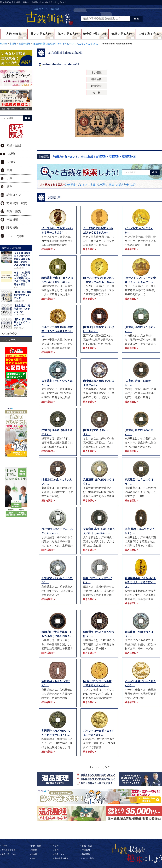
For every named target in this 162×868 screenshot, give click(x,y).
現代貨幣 (12, 228)
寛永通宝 (102, 185)
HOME (5, 846)
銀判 (9, 187)
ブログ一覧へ (11, 334)
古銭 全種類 (14, 34)
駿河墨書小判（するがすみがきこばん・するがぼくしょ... (140, 583)
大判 (9, 170)
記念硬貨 (70, 185)
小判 (9, 178)
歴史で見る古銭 (41, 34)
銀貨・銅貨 (14, 211)
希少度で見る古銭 (95, 34)
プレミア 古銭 (86, 185)
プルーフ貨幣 (15, 236)
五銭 (112, 185)
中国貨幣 (12, 219)
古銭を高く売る (149, 34)
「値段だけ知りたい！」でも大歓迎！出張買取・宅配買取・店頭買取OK (94, 157)
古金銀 (11, 162)
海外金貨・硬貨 (17, 203)
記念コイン (14, 195)
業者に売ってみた (9, 854)
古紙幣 (11, 154)
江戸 (133, 185)
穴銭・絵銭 (14, 146)
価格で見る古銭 (68, 34)
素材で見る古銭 (122, 34)
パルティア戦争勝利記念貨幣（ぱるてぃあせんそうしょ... (57, 331)
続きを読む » (48, 249)
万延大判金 (122, 185)
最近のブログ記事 (12, 248)
